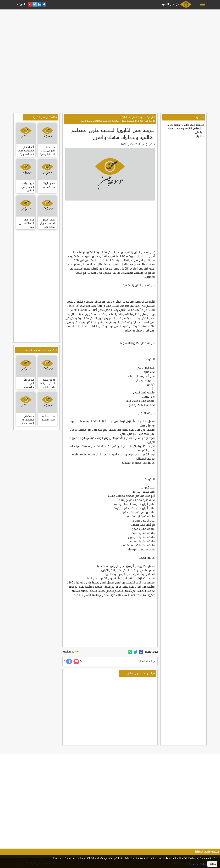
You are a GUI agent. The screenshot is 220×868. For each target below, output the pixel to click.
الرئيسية (151, 117)
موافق (212, 864)
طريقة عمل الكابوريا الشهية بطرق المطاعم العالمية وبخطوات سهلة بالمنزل (185, 129)
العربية (22, 4)
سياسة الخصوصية (198, 864)
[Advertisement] (110, 35)
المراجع (198, 137)
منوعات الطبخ (129, 117)
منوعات (141, 117)
